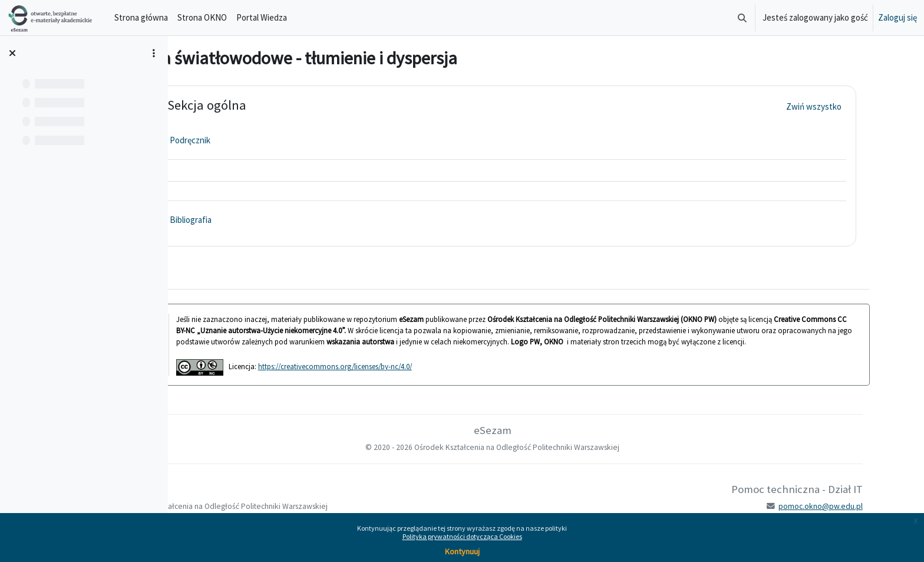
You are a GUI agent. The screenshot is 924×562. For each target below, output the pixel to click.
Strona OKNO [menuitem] (202, 17)
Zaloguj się (897, 17)
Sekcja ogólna (269, 105)
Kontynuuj (462, 551)
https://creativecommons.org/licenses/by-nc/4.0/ (397, 377)
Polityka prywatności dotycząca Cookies (462, 536)
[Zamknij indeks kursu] (12, 53)
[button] (742, 18)
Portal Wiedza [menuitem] (262, 17)
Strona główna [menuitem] (141, 17)
